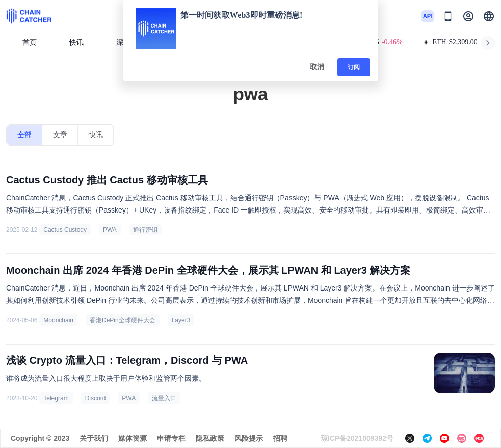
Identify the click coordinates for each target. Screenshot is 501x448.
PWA (110, 230)
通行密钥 (145, 230)
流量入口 (164, 398)
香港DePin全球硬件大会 (123, 320)
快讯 (76, 43)
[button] (489, 16)
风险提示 (249, 438)
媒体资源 (133, 438)
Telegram (56, 398)
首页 (30, 43)
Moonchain (58, 320)
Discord (96, 398)
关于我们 (94, 438)
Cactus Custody (65, 230)
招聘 (280, 438)
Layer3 (181, 320)
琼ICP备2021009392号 (357, 438)
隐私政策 (210, 438)
